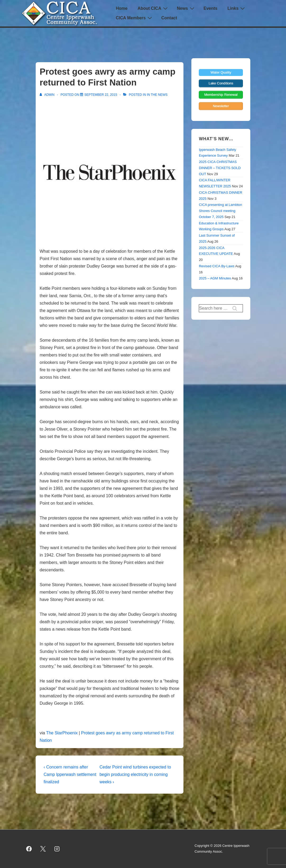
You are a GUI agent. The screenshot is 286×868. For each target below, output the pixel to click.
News (186, 8)
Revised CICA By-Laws (216, 266)
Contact (169, 18)
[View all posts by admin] (47, 95)
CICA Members (135, 18)
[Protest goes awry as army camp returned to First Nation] (101, 95)
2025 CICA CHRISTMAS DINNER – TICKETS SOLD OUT (220, 168)
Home (122, 8)
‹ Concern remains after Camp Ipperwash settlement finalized (70, 774)
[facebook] (29, 849)
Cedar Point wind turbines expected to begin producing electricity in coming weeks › (135, 774)
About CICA (153, 8)
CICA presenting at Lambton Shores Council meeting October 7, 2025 (220, 211)
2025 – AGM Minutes (215, 278)
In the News (157, 95)
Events (210, 8)
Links (237, 8)
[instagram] (57, 849)
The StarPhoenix (62, 733)
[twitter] (43, 849)
